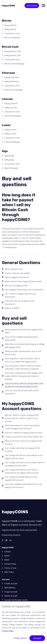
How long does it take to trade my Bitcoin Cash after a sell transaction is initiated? (23, 367)
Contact (8, 551)
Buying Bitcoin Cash (13, 51)
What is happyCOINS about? (17, 277)
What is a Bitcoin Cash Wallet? (18, 273)
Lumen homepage (12, 142)
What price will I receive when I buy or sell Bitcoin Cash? (23, 353)
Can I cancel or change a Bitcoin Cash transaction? (20, 295)
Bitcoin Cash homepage (14, 64)
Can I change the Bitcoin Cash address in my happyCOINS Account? (24, 457)
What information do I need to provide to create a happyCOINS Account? (22, 427)
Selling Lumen (10, 134)
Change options (20, 638)
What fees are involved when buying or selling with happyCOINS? (25, 346)
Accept (37, 638)
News (7, 560)
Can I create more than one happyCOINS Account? (22, 450)
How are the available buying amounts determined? (21, 338)
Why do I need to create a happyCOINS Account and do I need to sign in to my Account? (22, 418)
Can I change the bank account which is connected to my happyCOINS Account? (22, 471)
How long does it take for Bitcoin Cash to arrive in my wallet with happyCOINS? (22, 360)
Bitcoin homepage (12, 37)
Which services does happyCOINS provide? (23, 281)
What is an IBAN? (12, 308)
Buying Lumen (10, 129)
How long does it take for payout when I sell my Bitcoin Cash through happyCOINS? (24, 385)
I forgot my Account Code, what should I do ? (24, 437)
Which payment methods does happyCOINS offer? (24, 331)
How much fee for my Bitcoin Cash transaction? (20, 302)
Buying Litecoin (11, 103)
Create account (11, 583)
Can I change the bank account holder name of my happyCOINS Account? (25, 464)
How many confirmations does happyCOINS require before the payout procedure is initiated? (24, 376)
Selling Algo (9, 160)
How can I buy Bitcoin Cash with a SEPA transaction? (22, 392)
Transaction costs (12, 33)
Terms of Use (10, 568)
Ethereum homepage (14, 90)
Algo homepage (11, 168)
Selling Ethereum (12, 81)
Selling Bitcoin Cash (13, 55)
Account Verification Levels (16, 600)
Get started (32, 5)
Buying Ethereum (12, 77)
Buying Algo (9, 156)
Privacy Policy (10, 564)
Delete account (11, 596)
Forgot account (11, 592)
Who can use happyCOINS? (16, 285)
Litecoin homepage (13, 116)
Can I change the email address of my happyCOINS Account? (21, 478)
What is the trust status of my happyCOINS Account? (23, 442)
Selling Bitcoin (10, 29)
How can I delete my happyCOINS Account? (23, 433)
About (7, 556)
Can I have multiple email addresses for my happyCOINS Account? (23, 486)
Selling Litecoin (11, 107)
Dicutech (17, 535)
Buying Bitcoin (10, 25)
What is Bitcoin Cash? (14, 269)
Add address (10, 588)
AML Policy (9, 572)
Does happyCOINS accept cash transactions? (24, 290)
